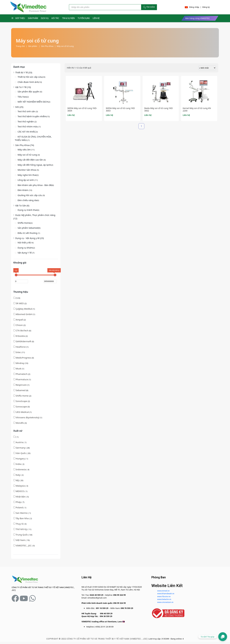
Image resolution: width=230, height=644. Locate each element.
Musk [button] (19, 368)
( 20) (22, 453)
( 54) (23, 535)
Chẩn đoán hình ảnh (28, 82)
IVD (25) (19, 107)
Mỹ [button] (18, 480)
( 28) (21, 448)
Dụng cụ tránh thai (27, 210)
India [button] (19, 464)
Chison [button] (20, 325)
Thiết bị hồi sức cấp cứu (30, 77)
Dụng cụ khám (25, 248)
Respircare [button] (21, 385)
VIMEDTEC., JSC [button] (24, 545)
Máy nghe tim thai (27, 175)
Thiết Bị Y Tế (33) (24, 72)
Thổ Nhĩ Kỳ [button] (22, 529)
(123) (17, 298)
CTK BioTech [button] (22, 330)
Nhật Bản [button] (21, 497)
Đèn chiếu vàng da (27, 200)
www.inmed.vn (163, 591)
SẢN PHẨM (33, 18)
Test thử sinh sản (27, 111)
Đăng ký (206, 7)
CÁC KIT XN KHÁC (27, 132)
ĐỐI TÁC (55, 18)
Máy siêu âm (24, 150)
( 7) (19, 502)
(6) (22, 330)
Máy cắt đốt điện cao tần (31, 160)
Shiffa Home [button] (22, 396)
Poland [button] (20, 507)
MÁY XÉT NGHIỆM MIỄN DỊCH (33, 102)
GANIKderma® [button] (24, 341)
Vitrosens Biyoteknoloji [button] (28, 417)
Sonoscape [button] (22, 407)
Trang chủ (20, 46)
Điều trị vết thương (28, 233)
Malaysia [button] (20, 486)
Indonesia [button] (21, 469)
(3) (20, 423)
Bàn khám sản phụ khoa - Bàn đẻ (35, 185)
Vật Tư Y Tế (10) (23, 87)
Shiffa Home (24, 223)
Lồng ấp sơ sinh (26, 180)
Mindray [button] (20, 363)
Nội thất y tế (24, 242)
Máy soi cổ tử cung (65, 46)
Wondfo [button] (20, 423)
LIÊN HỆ (96, 18)
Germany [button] (21, 448)
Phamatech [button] (22, 374)
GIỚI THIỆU (20, 18)
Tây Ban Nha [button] (22, 518)
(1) (24, 309)
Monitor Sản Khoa (27, 170)
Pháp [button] (19, 502)
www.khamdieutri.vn (166, 594)
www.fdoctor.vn (164, 596)
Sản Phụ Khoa (47, 46)
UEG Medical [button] (23, 412)
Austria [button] (20, 442)
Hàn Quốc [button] (21, 453)
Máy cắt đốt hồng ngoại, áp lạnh (34, 165)
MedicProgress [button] (24, 358)
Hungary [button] (20, 459)
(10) (21, 363)
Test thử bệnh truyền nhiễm (32, 116)
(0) (24, 341)
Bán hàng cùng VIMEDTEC (198, 18)
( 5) (21, 497)
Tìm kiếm (149, 7)
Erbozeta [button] (21, 336)
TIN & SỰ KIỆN (68, 18)
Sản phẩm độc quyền (29, 91)
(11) (19, 352)
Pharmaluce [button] (22, 379)
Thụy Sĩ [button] (20, 524)
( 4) (21, 469)
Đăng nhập (194, 7)
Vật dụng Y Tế (25, 253)
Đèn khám (23, 190)
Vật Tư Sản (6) (22, 205)
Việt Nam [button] (21, 540)
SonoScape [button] (22, 401)
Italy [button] (18, 475)
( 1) (16, 437)
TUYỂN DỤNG (84, 18)
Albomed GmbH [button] (24, 314)
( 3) (21, 486)
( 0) (20, 524)
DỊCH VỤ (45, 18)
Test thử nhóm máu (28, 126)
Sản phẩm (34, 46)
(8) (21, 390)
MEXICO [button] (20, 491)
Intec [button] (19, 352)
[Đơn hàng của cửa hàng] (207, 68)
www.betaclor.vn (164, 599)
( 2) (19, 464)
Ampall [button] (20, 320)
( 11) (22, 529)
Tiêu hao (22, 97)
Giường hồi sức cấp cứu (30, 195)
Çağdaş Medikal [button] (24, 309)
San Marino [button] (22, 513)
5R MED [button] (20, 303)
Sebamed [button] (21, 390)
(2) (20, 303)
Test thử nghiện (26, 121)
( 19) (21, 540)
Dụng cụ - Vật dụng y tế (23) (30, 238)
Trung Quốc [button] (22, 535)
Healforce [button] (21, 347)
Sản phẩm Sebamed (28, 228)
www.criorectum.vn (165, 602)
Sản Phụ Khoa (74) (25, 145)
